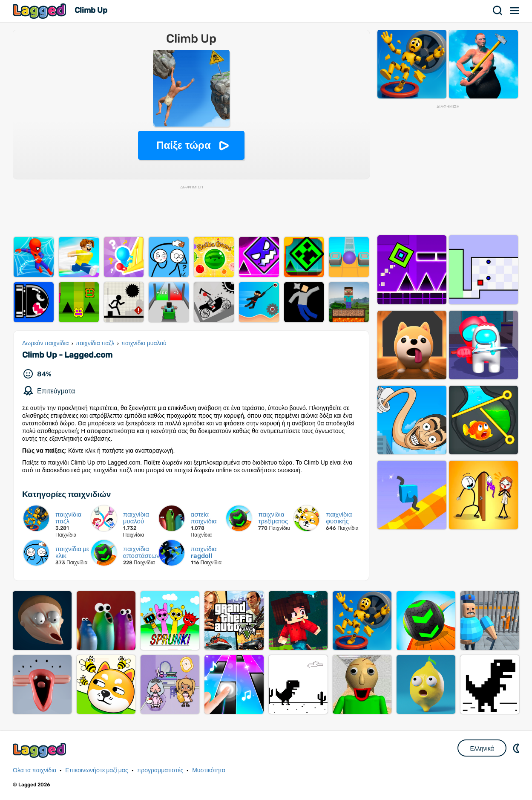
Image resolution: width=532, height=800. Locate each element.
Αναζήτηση (498, 11)
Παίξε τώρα (183, 145)
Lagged (40, 11)
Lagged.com (40, 750)
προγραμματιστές (160, 770)
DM (517, 748)
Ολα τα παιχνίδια (35, 770)
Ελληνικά (482, 748)
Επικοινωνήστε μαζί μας (96, 770)
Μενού (515, 11)
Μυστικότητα (209, 770)
